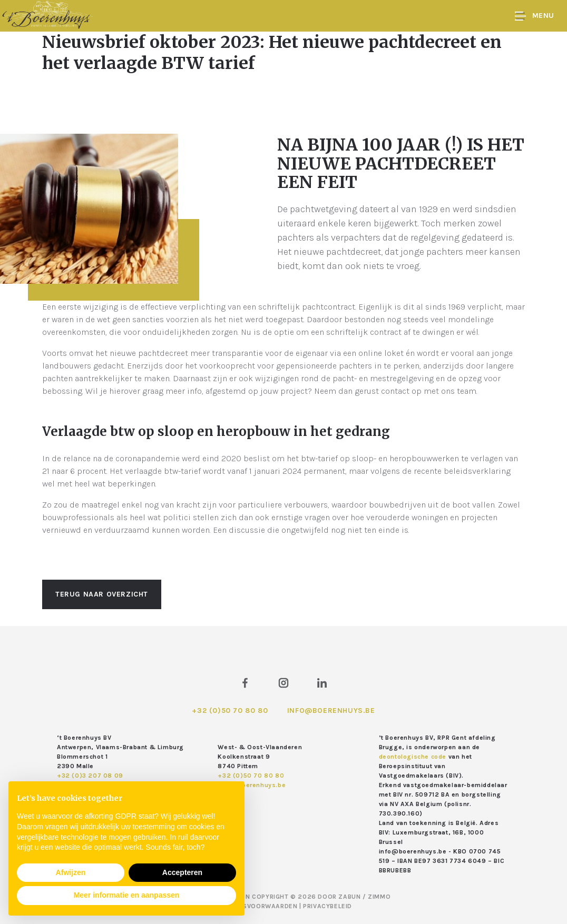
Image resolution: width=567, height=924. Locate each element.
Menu (535, 16)
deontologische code (413, 757)
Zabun (349, 897)
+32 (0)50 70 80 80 (230, 711)
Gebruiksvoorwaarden (257, 906)
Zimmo (379, 897)
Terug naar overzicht (102, 594)
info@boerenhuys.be (331, 711)
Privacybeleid (328, 906)
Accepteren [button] (182, 872)
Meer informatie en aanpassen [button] (127, 895)
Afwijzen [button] (71, 872)
